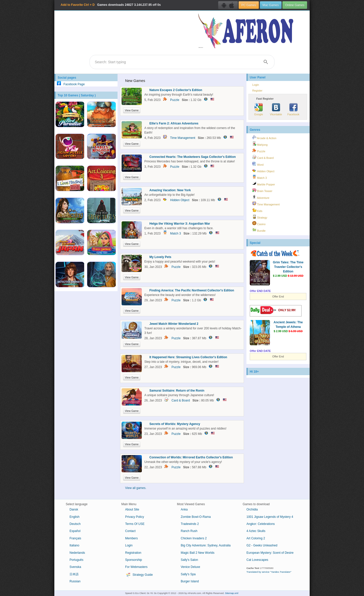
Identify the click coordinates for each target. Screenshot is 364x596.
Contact (130, 531)
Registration (133, 553)
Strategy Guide (139, 575)
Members (131, 538)
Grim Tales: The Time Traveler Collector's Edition (288, 267)
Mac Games (271, 5)
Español (75, 531)
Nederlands (77, 553)
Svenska (75, 567)
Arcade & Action (264, 137)
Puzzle (175, 100)
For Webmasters (136, 567)
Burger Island (190, 581)
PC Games (249, 5)
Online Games (295, 5)
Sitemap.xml (232, 593)
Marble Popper (264, 184)
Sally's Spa (188, 574)
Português (76, 560)
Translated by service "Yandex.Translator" (269, 572)
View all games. (136, 488)
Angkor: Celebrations (261, 524)
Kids (257, 210)
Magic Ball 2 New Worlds (198, 553)
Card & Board (181, 400)
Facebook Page (70, 84)
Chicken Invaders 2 (194, 538)
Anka (184, 509)
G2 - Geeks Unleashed (262, 545)
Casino (259, 223)
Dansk (74, 509)
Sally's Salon (189, 560)
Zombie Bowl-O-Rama (196, 517)
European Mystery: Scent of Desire (270, 553)
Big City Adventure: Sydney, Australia (206, 545)
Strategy (260, 217)
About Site (132, 509)
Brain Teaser (262, 190)
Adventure (261, 197)
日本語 (74, 574)
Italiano (74, 545)
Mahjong (260, 144)
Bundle (259, 230)
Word (258, 164)
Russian (75, 581)
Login (256, 85)
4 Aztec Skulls (256, 531)
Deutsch (75, 524)
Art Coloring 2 (256, 538)
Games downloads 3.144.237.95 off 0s (111, 5)
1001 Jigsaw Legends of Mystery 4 (270, 517)
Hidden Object (180, 200)
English (74, 517)
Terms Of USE (135, 524)
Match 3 (176, 233)
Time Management (183, 138)
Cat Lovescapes (257, 560)
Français (75, 538)
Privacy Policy (135, 517)
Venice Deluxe (190, 567)
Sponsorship (134, 560)
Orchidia (252, 509)
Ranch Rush (189, 531)
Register (257, 91)
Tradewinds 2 (190, 524)
